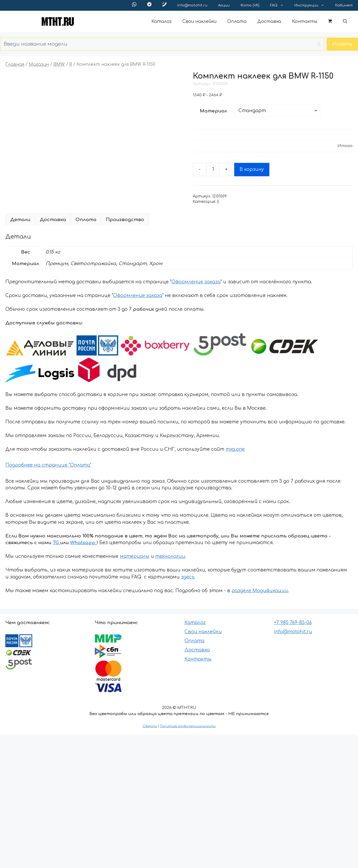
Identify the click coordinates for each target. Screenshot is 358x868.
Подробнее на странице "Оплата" (48, 465)
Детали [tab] (20, 220)
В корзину (252, 169)
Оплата (237, 21)
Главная (15, 64)
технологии (170, 556)
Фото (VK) (250, 5)
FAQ (280, 5)
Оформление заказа (196, 282)
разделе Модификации (260, 591)
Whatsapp (83, 543)
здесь (188, 577)
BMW (59, 64)
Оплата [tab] (86, 220)
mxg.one (235, 449)
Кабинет (344, 5)
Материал (214, 111)
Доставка (269, 21)
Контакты (305, 21)
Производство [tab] (125, 220)
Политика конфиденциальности (188, 726)
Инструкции (312, 5)
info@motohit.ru (192, 5)
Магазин (39, 64)
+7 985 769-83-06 (293, 623)
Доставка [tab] (53, 220)
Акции (224, 5)
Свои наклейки (199, 21)
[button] (345, 21)
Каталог (162, 21)
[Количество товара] (213, 170)
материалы (135, 556)
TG (56, 543)
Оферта (150, 726)
